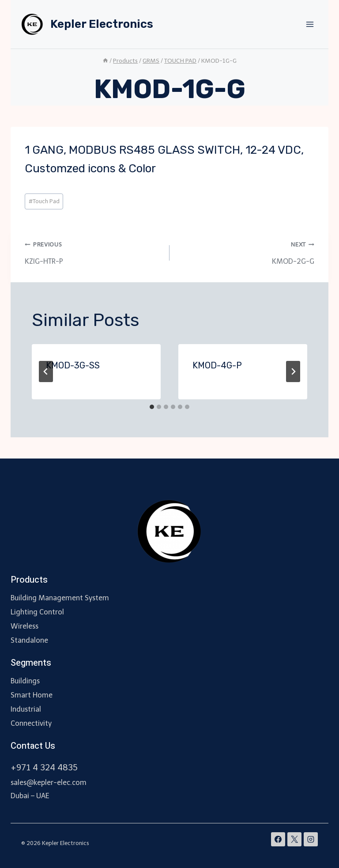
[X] (294, 839)
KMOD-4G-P (217, 365)
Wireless (24, 626)
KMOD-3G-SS (73, 365)
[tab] (152, 407)
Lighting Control (37, 612)
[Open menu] (310, 24)
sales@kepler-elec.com (49, 783)
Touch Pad (44, 201)
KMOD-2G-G (245, 251)
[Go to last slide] (46, 371)
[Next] (293, 371)
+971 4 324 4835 (44, 768)
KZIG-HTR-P (94, 251)
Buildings (25, 681)
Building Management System (60, 598)
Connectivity (31, 723)
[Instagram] (311, 839)
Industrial (26, 709)
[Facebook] (278, 839)
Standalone (29, 640)
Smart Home (32, 695)
